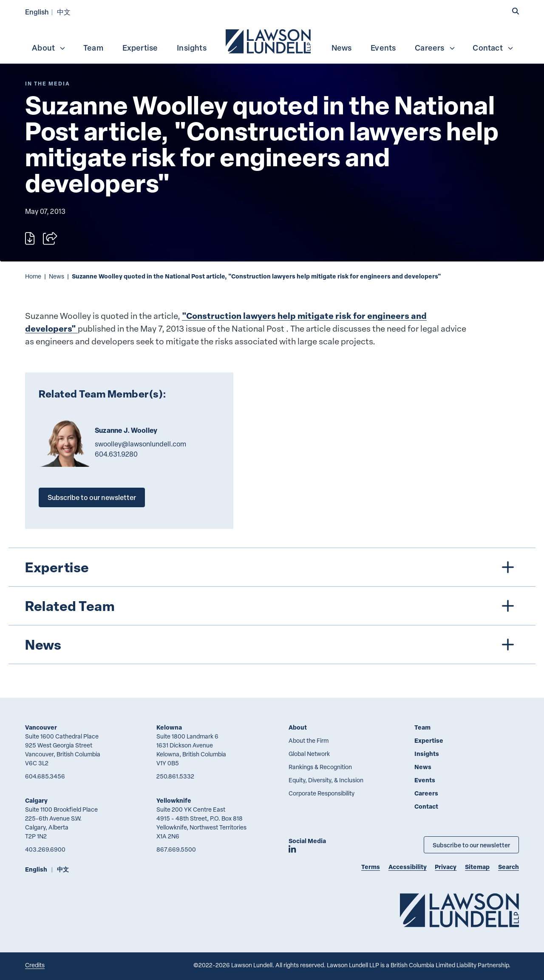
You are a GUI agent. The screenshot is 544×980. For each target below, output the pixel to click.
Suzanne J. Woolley (126, 430)
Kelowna (169, 727)
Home (33, 276)
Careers (435, 48)
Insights (192, 48)
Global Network (309, 754)
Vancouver (41, 727)
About (49, 48)
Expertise (140, 48)
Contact (493, 48)
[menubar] (272, 40)
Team (93, 48)
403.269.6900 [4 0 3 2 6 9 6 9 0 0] (45, 849)
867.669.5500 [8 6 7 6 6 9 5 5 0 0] (176, 849)
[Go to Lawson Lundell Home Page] (459, 910)
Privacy (446, 867)
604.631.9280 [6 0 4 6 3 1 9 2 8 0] (116, 454)
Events (383, 48)
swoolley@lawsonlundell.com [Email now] (140, 444)
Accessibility (408, 867)
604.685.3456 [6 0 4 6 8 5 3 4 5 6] (45, 776)
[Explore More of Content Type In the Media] (48, 84)
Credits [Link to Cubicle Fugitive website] (35, 965)
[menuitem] (269, 40)
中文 (64, 12)
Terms (371, 867)
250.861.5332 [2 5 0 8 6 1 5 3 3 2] (175, 776)
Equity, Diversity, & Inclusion (326, 780)
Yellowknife (174, 800)
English (37, 12)
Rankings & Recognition (320, 767)
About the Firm (309, 740)
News (342, 48)
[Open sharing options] (50, 239)
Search (509, 867)
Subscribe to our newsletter (92, 497)
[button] (516, 11)
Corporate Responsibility (322, 793)
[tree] (272, 606)
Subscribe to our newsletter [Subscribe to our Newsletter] (471, 845)
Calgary (36, 800)
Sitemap (477, 867)
